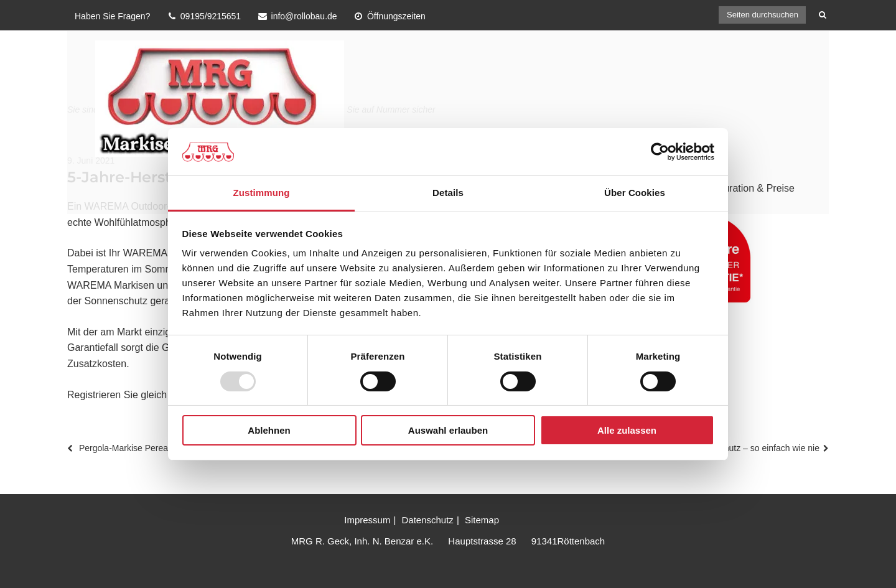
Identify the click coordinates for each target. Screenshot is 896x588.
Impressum (367, 520)
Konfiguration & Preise (745, 188)
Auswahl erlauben (448, 430)
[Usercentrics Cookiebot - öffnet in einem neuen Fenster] (660, 152)
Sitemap (482, 520)
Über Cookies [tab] (635, 193)
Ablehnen (269, 430)
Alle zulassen (627, 430)
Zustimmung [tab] (262, 193)
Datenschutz (427, 520)
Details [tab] (448, 193)
